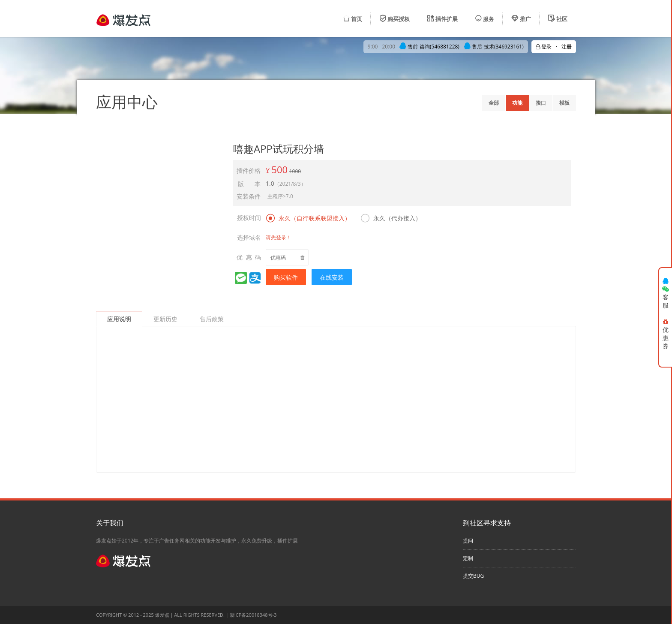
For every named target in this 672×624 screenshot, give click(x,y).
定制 (468, 558)
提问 (468, 541)
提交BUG (473, 576)
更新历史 (165, 319)
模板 (564, 103)
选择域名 (249, 237)
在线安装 (332, 277)
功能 (517, 103)
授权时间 (249, 218)
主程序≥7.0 (280, 196)
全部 (494, 103)
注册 (567, 47)
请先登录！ (279, 237)
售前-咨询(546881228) (429, 47)
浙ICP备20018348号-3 (253, 615)
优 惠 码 (249, 257)
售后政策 (212, 319)
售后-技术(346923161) (494, 47)
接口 (541, 103)
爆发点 (162, 615)
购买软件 (286, 277)
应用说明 (119, 319)
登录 (544, 47)
